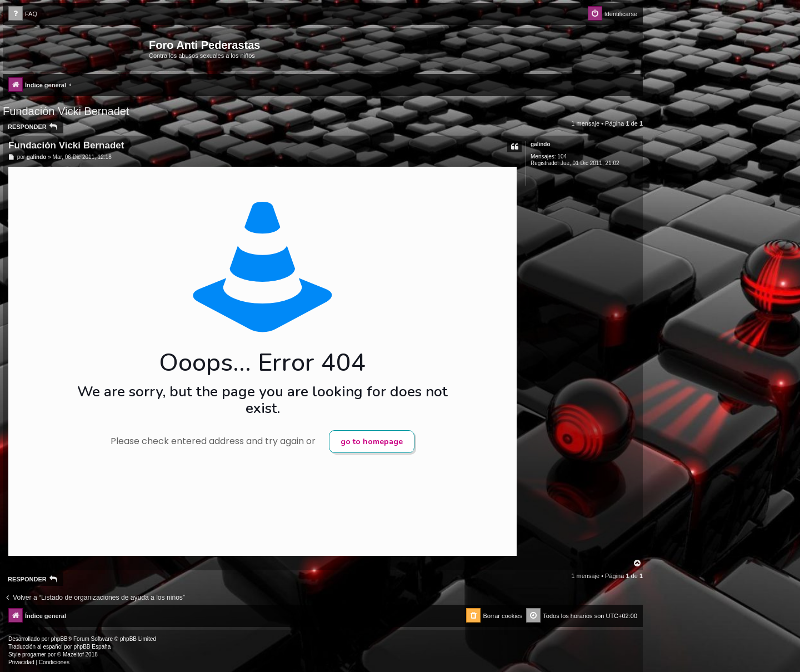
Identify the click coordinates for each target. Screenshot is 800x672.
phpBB (59, 639)
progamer (34, 654)
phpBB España (92, 647)
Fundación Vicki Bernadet (66, 111)
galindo (541, 144)
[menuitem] (23, 14)
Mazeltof (73, 654)
